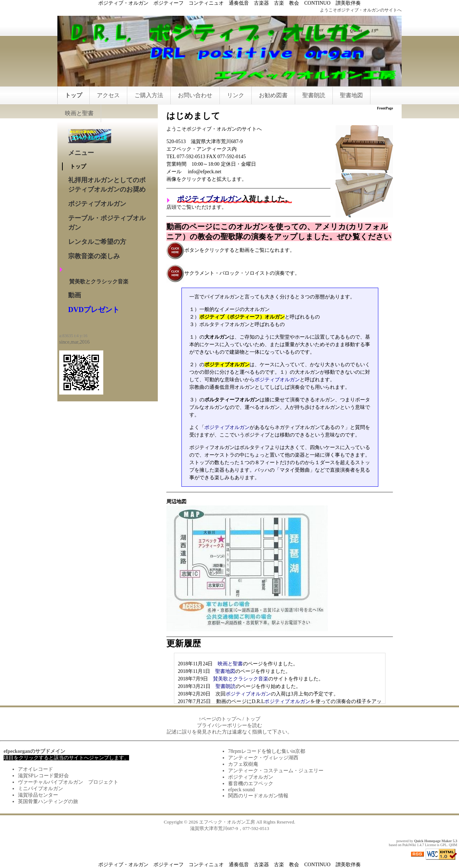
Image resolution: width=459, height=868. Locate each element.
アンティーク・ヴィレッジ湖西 (263, 758)
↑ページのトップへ (220, 719)
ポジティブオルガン (209, 199)
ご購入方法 (149, 95)
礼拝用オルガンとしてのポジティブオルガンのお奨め (107, 185)
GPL (444, 845)
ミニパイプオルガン (41, 789)
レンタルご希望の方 (97, 242)
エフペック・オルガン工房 (227, 822)
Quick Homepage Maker (433, 841)
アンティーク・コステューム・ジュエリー (276, 771)
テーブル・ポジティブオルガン (107, 223)
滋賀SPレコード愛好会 (43, 776)
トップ (74, 95)
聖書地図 (351, 95)
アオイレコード (36, 769)
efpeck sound (241, 790)
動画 (75, 295)
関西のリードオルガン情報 (258, 796)
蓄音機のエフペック (251, 784)
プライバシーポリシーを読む (229, 725)
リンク (236, 95)
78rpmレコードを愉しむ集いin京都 (267, 751)
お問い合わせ (195, 95)
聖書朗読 (314, 95)
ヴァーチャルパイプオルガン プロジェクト (68, 782)
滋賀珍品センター (38, 795)
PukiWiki (409, 845)
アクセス (108, 95)
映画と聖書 (79, 113)
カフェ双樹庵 (243, 764)
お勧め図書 (273, 95)
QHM (453, 845)
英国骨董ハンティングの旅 (48, 801)
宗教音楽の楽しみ (94, 256)
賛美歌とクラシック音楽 (241, 679)
